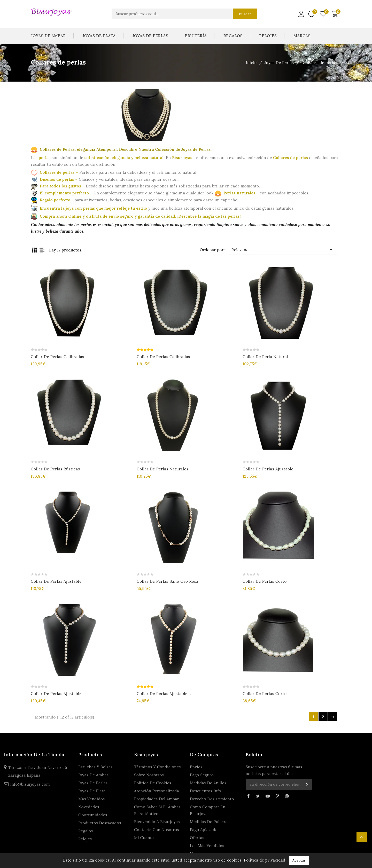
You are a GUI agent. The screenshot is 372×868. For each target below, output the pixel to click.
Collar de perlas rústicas (55, 469)
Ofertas (197, 838)
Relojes (268, 36)
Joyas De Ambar (48, 36)
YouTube (268, 796)
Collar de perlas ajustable (268, 469)
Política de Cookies (153, 783)
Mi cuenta (144, 838)
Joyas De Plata (99, 36)
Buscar (245, 14)
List (42, 250)
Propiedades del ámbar (157, 799)
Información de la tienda (34, 755)
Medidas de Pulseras (210, 822)
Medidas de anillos (208, 783)
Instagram (287, 796)
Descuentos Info (206, 791)
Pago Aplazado (204, 830)
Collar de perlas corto (265, 581)
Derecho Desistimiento (212, 799)
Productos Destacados (100, 823)
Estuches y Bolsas (95, 767)
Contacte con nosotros (157, 830)
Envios (196, 767)
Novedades (89, 807)
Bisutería (196, 36)
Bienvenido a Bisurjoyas (157, 822)
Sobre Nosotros (149, 775)
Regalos (233, 36)
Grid (34, 250)
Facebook (248, 796)
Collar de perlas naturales (162, 469)
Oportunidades (93, 815)
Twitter (258, 796)
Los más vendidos (207, 846)
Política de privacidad (265, 860)
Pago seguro (202, 775)
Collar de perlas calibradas (57, 357)
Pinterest (277, 796)
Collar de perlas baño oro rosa (168, 581)
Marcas (302, 36)
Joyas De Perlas (150, 36)
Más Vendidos (92, 799)
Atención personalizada (157, 791)
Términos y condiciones (157, 767)
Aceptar (299, 860)
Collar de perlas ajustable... (164, 694)
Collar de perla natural (265, 357)
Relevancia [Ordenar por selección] (283, 250)
